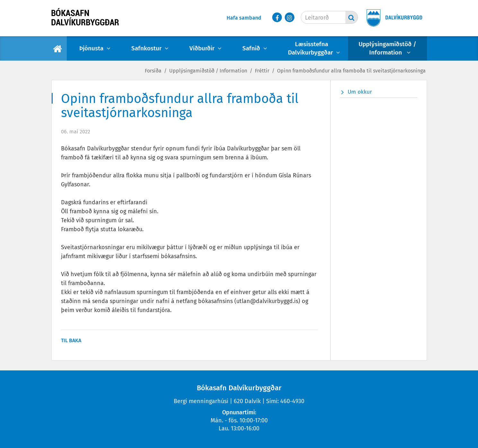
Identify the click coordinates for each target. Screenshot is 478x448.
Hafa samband (244, 18)
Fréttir (262, 71)
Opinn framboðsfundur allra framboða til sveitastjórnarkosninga (351, 71)
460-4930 (292, 401)
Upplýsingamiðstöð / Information (208, 71)
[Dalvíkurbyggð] (392, 18)
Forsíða (153, 71)
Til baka (71, 340)
